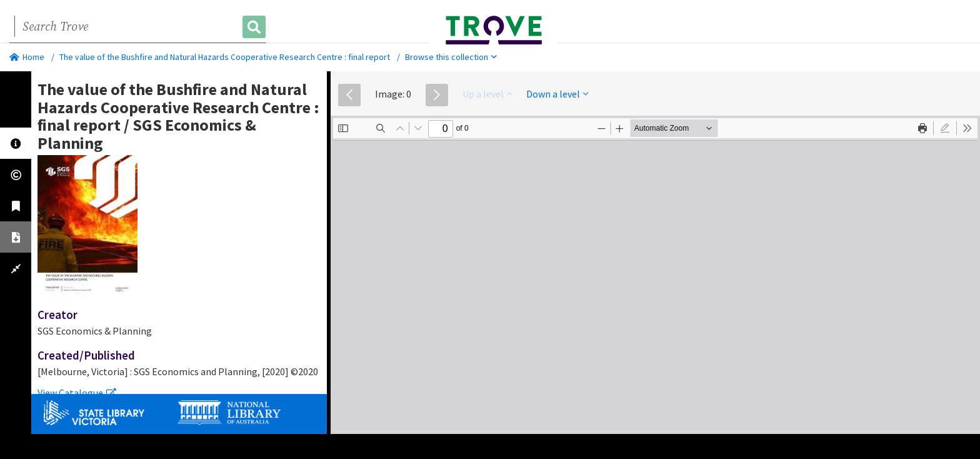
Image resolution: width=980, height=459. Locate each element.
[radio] (945, 128)
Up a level (487, 94)
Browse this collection (451, 57)
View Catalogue (77, 393)
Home (27, 57)
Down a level (557, 94)
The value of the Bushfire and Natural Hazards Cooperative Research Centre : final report (225, 57)
